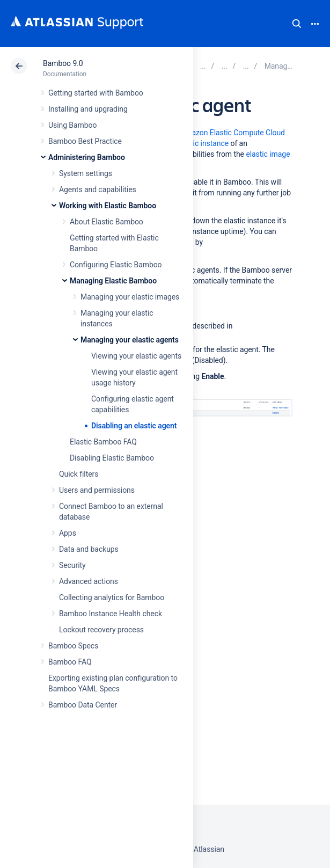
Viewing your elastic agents (136, 356)
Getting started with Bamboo (96, 93)
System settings (86, 173)
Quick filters (79, 474)
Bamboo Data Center (83, 705)
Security (72, 565)
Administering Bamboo (87, 157)
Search (297, 24)
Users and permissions (97, 490)
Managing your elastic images (130, 297)
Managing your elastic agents (130, 340)
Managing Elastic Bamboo (113, 281)
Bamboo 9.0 (63, 63)
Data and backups (89, 549)
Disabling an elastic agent (134, 426)
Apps (68, 533)
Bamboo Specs (73, 646)
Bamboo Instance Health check (111, 614)
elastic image (268, 154)
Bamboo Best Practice (85, 141)
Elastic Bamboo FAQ (103, 442)
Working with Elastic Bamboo (108, 206)
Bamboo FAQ (70, 662)
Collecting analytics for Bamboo (112, 597)
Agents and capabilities (98, 189)
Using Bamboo (72, 125)
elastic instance (203, 143)
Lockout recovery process (101, 630)
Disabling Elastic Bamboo (112, 458)
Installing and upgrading (88, 109)
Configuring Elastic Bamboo (116, 265)
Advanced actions (89, 581)
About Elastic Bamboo (107, 222)
